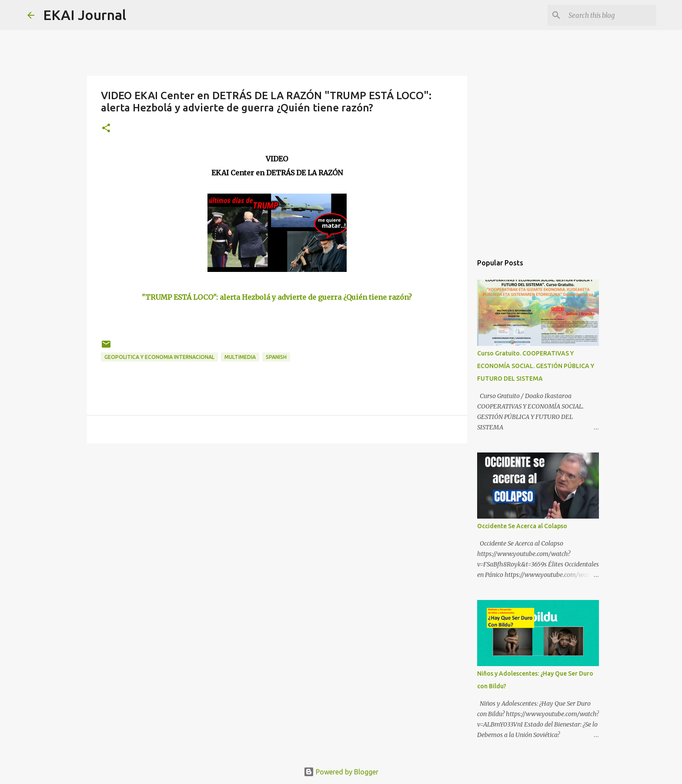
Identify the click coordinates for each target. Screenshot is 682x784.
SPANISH (276, 357)
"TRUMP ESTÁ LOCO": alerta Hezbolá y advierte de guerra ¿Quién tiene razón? (277, 297)
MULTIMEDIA (240, 357)
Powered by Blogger (341, 772)
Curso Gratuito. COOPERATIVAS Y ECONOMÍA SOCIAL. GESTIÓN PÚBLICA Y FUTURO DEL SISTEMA (536, 366)
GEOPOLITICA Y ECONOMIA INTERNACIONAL (159, 357)
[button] (106, 129)
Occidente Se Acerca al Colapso (522, 526)
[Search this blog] (611, 15)
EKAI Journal (85, 15)
